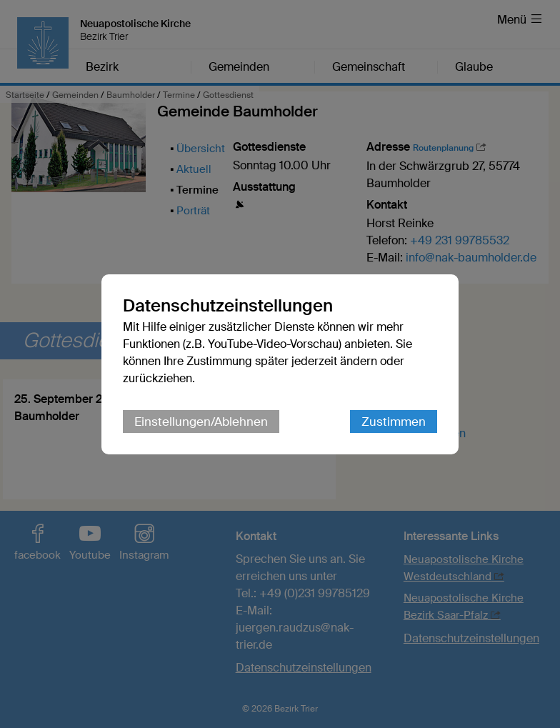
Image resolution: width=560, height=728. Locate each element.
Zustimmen (394, 422)
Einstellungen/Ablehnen (201, 422)
